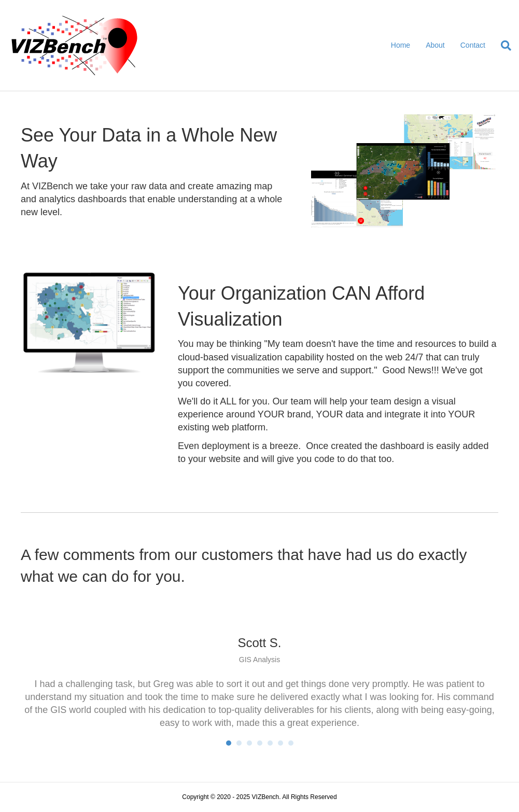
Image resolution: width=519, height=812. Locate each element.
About (435, 45)
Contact (473, 45)
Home (401, 45)
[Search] (502, 46)
